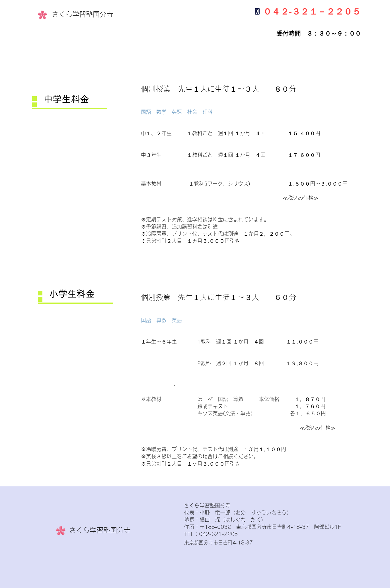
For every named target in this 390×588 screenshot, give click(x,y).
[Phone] (257, 11)
